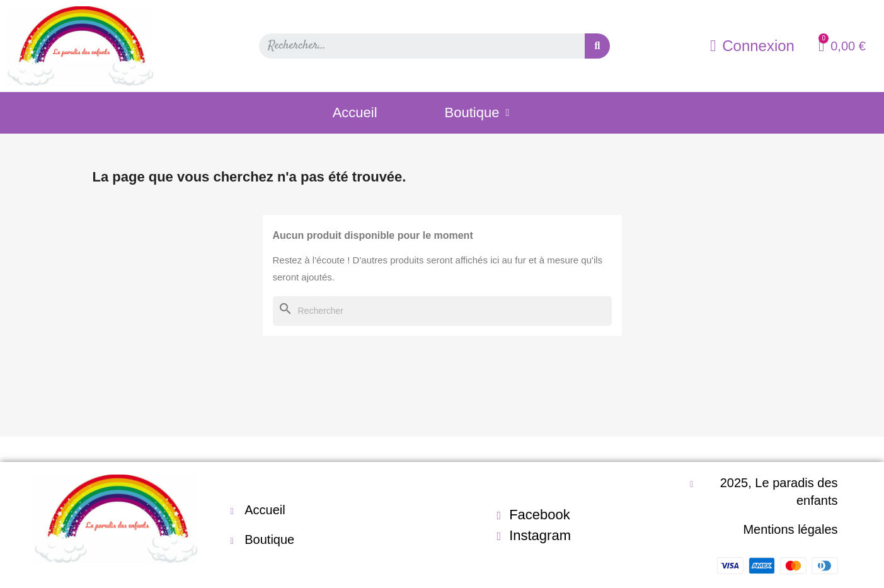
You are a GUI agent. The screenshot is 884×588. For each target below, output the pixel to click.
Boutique (477, 113)
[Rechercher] (442, 311)
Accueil (355, 112)
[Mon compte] (752, 46)
